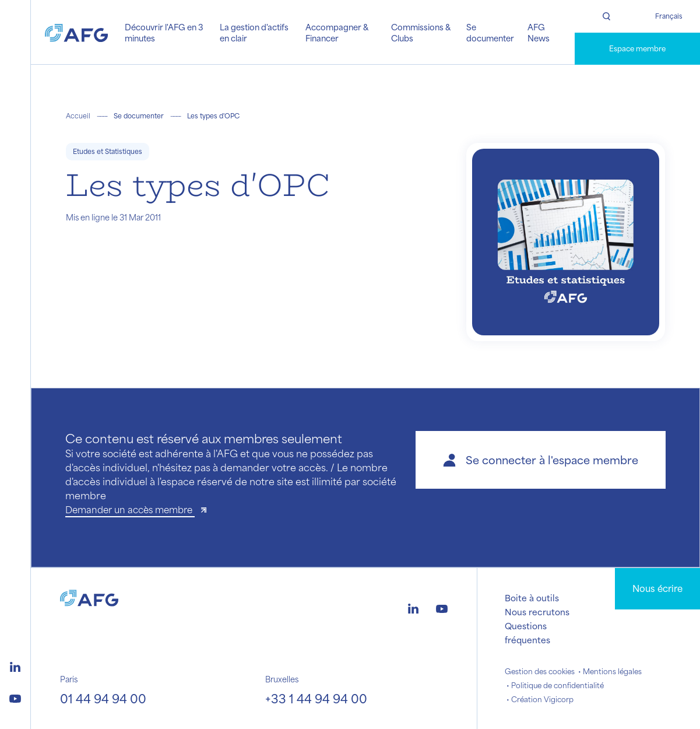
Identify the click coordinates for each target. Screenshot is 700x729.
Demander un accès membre (130, 509)
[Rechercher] (606, 16)
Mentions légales (612, 671)
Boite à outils (532, 598)
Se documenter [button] (490, 32)
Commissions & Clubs (421, 32)
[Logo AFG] (76, 32)
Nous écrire (657, 588)
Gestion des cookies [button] (540, 671)
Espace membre (637, 48)
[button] (541, 460)
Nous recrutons (537, 612)
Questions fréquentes (527, 633)
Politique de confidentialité (557, 685)
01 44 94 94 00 (103, 699)
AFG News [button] (539, 32)
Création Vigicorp (542, 699)
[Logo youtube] (15, 697)
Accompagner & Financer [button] (337, 32)
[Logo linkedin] (15, 665)
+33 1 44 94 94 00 (316, 699)
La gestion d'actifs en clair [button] (254, 32)
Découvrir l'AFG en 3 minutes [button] (164, 32)
